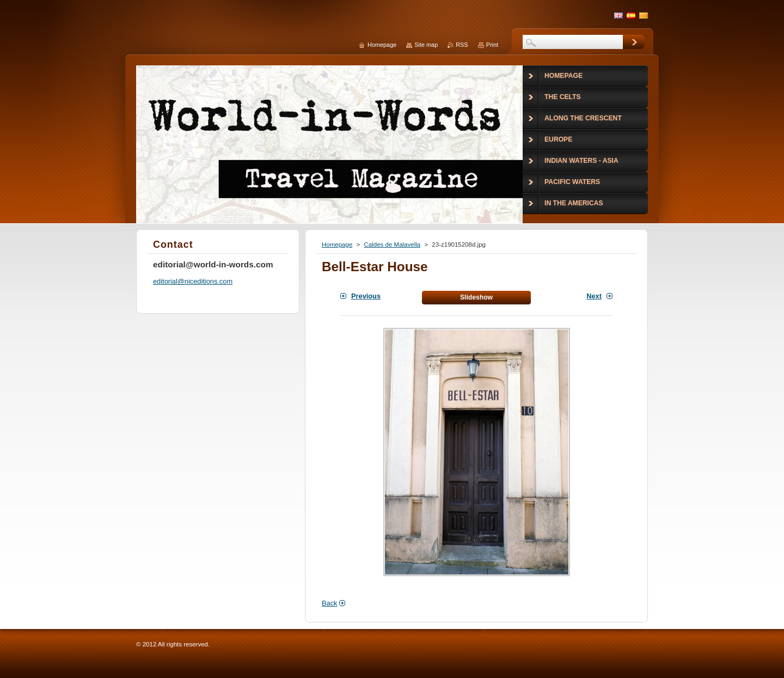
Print (492, 45)
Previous (366, 296)
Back (329, 603)
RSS (462, 45)
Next (594, 296)
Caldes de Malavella (392, 245)
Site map (426, 45)
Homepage (337, 245)
